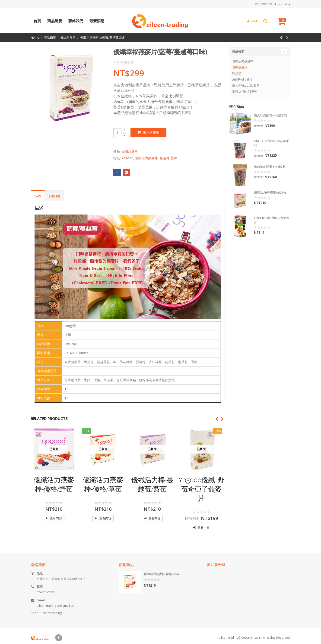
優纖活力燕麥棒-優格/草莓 (162, 574)
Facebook (117, 172)
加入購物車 (151, 132)
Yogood (127, 158)
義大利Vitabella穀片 (246, 85)
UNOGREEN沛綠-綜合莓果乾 (272, 143)
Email (126, 172)
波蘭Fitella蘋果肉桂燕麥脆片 (272, 220)
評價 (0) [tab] (54, 196)
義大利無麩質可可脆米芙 (271, 115)
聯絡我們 (76, 21)
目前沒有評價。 (125, 62)
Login (253, 21)
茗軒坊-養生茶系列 (245, 91)
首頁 (37, 21)
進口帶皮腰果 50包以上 (270, 167)
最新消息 (97, 21)
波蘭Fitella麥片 (242, 79)
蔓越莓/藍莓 (168, 158)
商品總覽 (55, 21)
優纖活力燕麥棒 (146, 158)
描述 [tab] (38, 196)
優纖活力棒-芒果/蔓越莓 (270, 192)
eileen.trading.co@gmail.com (56, 606)
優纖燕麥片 (130, 151)
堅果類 (237, 73)
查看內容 (56, 518)
